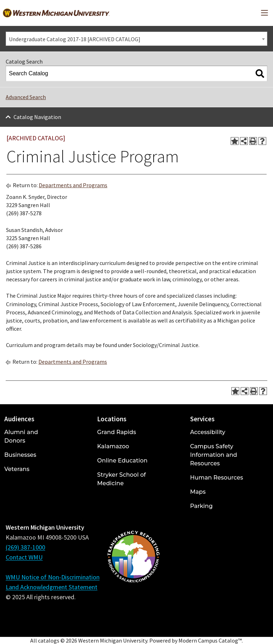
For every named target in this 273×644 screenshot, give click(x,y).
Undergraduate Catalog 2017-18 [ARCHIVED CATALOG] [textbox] (75, 39)
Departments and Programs (73, 185)
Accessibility (208, 432)
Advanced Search (26, 97)
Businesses (20, 455)
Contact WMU (24, 557)
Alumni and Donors (21, 436)
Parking (202, 506)
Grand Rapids (116, 432)
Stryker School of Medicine (121, 479)
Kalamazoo (113, 446)
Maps (198, 492)
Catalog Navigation (37, 117)
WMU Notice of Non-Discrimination (53, 577)
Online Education (122, 461)
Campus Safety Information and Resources (214, 455)
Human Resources (217, 478)
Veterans (17, 469)
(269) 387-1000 (25, 547)
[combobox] (136, 39)
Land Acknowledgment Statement (52, 587)
